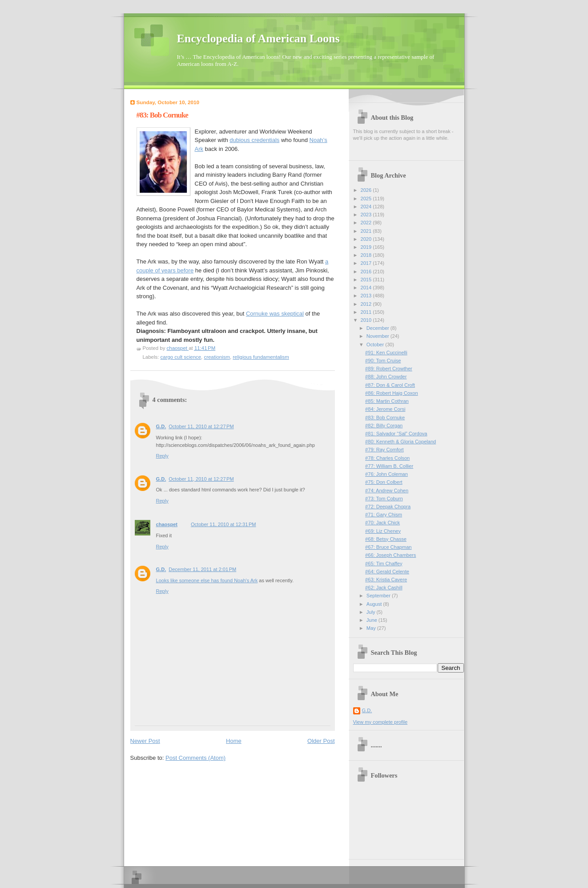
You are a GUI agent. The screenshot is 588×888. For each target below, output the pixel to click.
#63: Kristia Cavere (386, 580)
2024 (367, 207)
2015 (367, 280)
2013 (367, 296)
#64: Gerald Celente (387, 572)
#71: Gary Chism (384, 515)
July (372, 612)
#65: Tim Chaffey (384, 564)
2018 (367, 255)
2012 (367, 304)
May (372, 628)
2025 (367, 199)
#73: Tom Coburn (384, 499)
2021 (367, 231)
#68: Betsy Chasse (386, 539)
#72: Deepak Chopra (388, 507)
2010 (367, 320)
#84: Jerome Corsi (385, 409)
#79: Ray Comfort (385, 450)
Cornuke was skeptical (275, 314)
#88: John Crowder (386, 377)
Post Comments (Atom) (195, 758)
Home (234, 741)
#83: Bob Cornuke (385, 418)
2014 (367, 288)
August (375, 604)
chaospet (167, 524)
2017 (367, 263)
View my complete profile (381, 722)
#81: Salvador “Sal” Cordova (396, 434)
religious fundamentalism (261, 357)
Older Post (321, 741)
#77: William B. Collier (389, 466)
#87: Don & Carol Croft (390, 385)
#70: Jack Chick (383, 523)
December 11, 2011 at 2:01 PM (202, 569)
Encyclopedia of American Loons (258, 39)
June (373, 620)
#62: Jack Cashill (384, 588)
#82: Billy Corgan (384, 426)
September (379, 596)
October (376, 345)
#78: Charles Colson (387, 458)
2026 (367, 190)
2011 (367, 312)
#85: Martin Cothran (387, 401)
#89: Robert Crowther (389, 369)
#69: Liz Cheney (383, 531)
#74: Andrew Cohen (387, 491)
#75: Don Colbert (384, 482)
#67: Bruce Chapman (388, 547)
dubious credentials (254, 140)
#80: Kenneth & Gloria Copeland (401, 442)
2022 (367, 223)
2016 (367, 272)
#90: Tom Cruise (383, 361)
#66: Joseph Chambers (391, 555)
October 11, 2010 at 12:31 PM (223, 524)
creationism (217, 357)
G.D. (161, 426)
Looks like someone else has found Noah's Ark (207, 580)
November (379, 336)
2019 (367, 247)
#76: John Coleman (387, 474)
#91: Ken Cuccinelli (386, 353)
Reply (162, 456)
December (379, 328)
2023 (367, 215)
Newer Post (145, 741)
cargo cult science (181, 357)
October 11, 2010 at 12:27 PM (201, 426)
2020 (367, 239)
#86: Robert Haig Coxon (392, 393)
